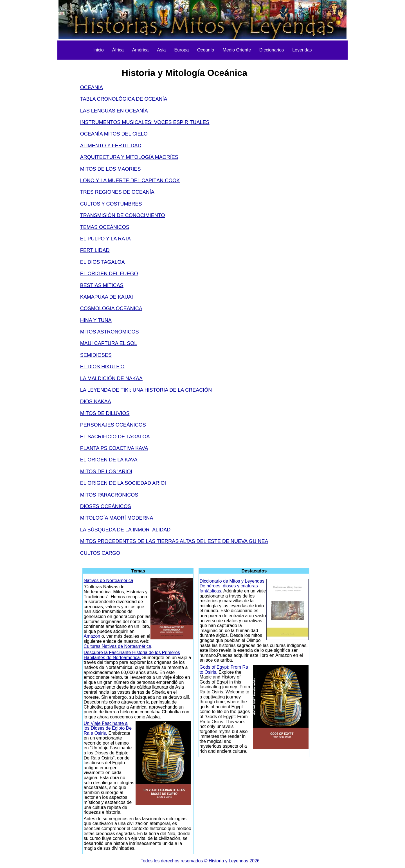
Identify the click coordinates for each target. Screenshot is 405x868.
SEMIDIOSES (96, 355)
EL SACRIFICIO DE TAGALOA (115, 437)
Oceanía (206, 50)
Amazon (92, 636)
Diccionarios (272, 50)
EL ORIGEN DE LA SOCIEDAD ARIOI (123, 483)
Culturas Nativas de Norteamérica (117, 646)
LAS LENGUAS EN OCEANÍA (114, 111)
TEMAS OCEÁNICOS (105, 227)
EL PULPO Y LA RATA (105, 239)
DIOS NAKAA (96, 402)
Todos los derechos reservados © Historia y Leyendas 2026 (200, 861)
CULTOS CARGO (100, 553)
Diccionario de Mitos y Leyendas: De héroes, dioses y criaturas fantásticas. (233, 586)
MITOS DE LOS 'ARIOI (106, 472)
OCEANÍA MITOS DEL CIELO (114, 134)
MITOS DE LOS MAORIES (111, 169)
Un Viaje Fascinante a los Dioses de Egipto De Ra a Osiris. (108, 728)
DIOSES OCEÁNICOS (106, 506)
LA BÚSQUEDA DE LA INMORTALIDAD (125, 530)
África (118, 50)
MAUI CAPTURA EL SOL (109, 343)
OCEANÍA (92, 87)
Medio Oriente (237, 50)
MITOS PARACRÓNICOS (109, 495)
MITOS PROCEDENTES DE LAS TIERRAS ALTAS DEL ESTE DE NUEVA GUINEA (174, 541)
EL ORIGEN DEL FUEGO (109, 274)
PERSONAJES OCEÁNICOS (113, 425)
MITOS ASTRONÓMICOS (110, 332)
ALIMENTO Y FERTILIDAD (111, 146)
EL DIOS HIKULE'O (102, 367)
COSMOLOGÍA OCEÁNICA (111, 308)
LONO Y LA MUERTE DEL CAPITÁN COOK (130, 181)
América (140, 50)
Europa (181, 50)
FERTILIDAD (95, 250)
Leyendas (302, 50)
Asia (161, 50)
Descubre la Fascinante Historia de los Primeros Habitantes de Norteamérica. (132, 655)
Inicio (98, 50)
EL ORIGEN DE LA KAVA (109, 460)
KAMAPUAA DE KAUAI (107, 297)
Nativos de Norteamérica (108, 580)
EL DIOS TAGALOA (103, 262)
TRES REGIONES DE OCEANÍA (117, 192)
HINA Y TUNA (96, 320)
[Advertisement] (49, 146)
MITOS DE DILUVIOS (105, 413)
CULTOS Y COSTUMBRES (111, 204)
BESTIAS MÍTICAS (102, 285)
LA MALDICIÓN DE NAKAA (111, 378)
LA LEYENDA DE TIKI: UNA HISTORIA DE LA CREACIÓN (146, 390)
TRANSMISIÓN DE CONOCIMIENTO (123, 215)
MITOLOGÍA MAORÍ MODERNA (117, 518)
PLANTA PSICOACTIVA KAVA (114, 448)
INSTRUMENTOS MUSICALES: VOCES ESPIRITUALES (145, 122)
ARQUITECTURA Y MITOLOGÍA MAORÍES (129, 157)
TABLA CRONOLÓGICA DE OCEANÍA (124, 99)
